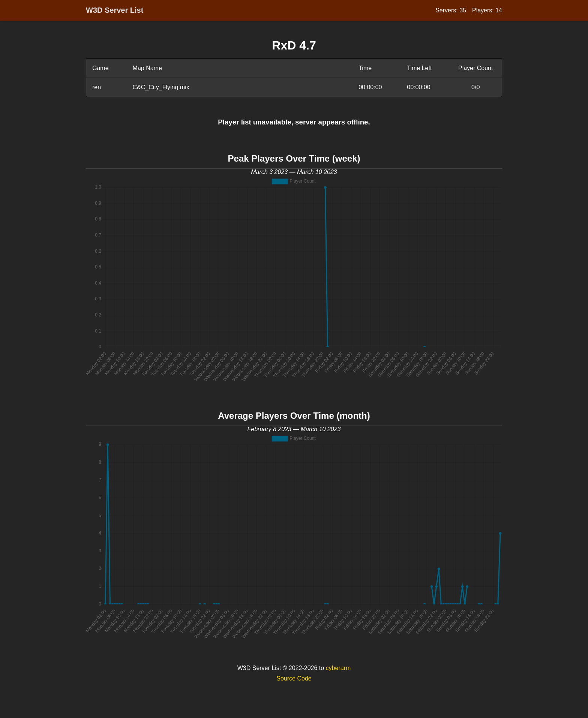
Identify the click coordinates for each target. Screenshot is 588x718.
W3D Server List (115, 10)
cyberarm (338, 668)
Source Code (294, 678)
